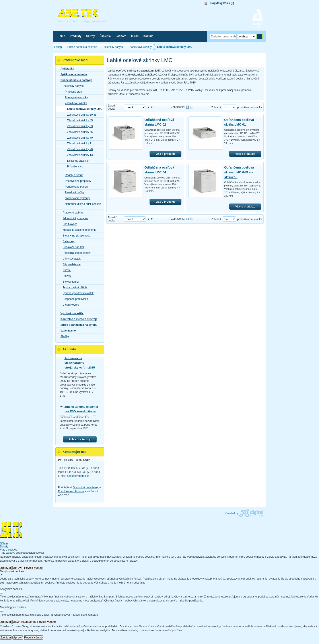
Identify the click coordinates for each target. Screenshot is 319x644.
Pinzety (66, 276)
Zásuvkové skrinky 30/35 (80, 115)
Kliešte (65, 270)
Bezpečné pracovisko (74, 299)
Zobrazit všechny (80, 439)
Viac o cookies (9, 550)
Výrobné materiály (71, 313)
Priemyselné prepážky (77, 181)
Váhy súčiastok (70, 259)
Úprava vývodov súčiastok (77, 293)
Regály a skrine (73, 175)
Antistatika (66, 69)
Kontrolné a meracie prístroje (78, 319)
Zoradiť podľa (112, 107)
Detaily (4, 547)
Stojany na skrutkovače (75, 236)
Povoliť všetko (33, 568)
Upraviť (18, 568)
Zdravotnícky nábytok (74, 218)
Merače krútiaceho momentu (78, 230)
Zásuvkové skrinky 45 (79, 120)
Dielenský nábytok (72, 86)
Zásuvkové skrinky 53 (79, 126)
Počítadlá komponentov (75, 253)
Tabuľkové (192, 107)
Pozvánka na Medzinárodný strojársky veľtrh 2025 (80, 363)
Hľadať (260, 36)
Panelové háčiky (73, 192)
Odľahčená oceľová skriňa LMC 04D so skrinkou (239, 172)
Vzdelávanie (67, 331)
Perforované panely (75, 187)
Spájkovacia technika (73, 74)
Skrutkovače (69, 224)
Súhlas (4, 543)
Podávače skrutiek (72, 247)
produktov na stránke (250, 107)
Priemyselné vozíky (75, 97)
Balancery (67, 241)
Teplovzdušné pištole (74, 287)
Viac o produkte (165, 154)
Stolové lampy (70, 282)
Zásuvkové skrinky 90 (79, 149)
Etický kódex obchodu (71, 491)
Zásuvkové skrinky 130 (79, 155)
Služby (63, 336)
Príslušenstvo (74, 167)
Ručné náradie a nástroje (75, 80)
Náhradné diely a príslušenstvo (82, 204)
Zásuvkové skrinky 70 (79, 138)
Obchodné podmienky (86, 487)
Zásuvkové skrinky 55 (79, 132)
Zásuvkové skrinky (75, 103)
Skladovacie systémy (76, 198)
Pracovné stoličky (72, 213)
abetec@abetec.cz (78, 476)
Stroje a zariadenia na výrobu (78, 325)
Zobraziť (216, 107)
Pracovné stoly (72, 92)
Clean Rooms (69, 305)
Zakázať (6, 568)
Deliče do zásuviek (77, 161)
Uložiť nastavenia (24, 622)
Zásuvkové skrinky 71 (79, 144)
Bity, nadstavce (70, 264)
